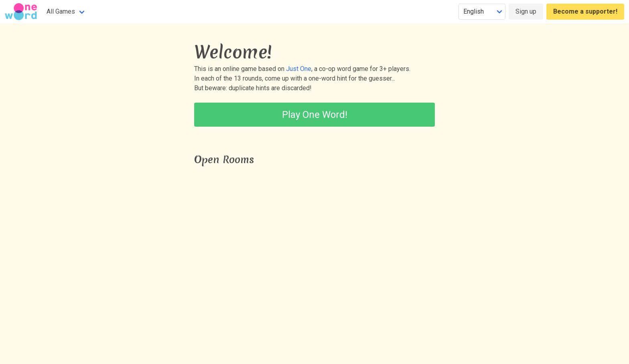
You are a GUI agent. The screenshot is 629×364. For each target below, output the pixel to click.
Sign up (526, 11)
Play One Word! (315, 115)
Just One (299, 69)
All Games (61, 11)
